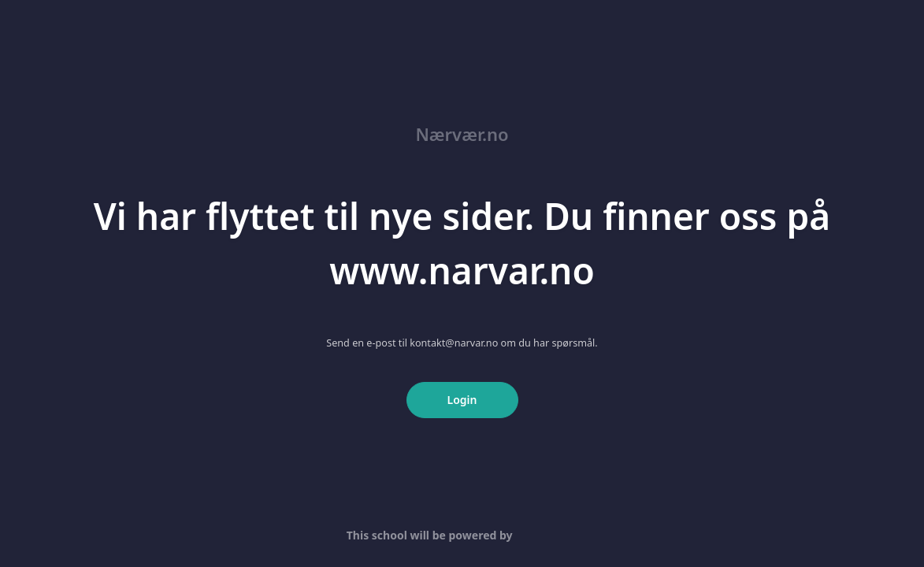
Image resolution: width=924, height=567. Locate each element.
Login (462, 400)
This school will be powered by (462, 535)
